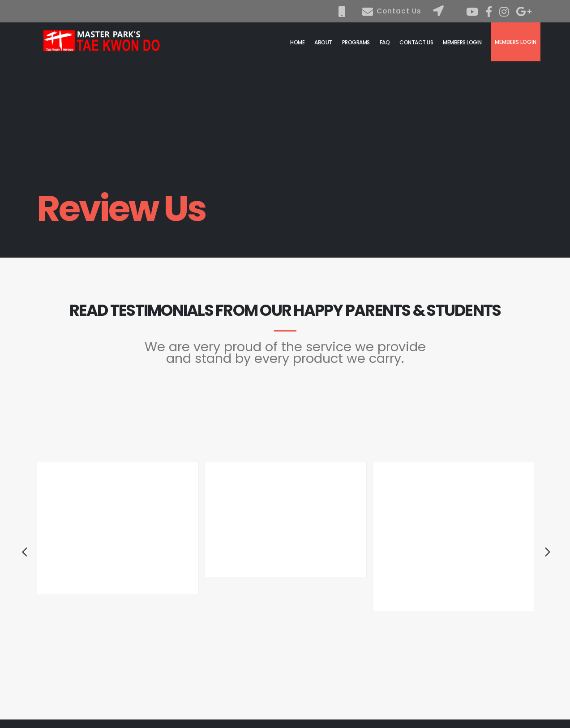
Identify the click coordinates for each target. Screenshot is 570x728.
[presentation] (19, 554)
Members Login (516, 42)
